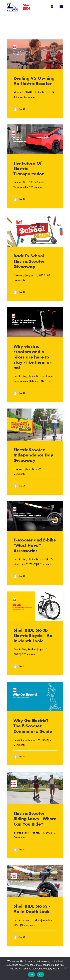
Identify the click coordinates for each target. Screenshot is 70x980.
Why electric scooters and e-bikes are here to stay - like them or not (32, 357)
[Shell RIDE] (21, 6)
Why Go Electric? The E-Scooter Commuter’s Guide (33, 726)
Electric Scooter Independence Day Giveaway (33, 455)
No (40, 975)
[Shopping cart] (50, 6)
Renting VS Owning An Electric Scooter (34, 81)
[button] (61, 6)
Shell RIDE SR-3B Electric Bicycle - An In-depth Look (33, 635)
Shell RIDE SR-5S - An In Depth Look (32, 909)
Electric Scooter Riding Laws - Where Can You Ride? (35, 819)
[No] (65, 968)
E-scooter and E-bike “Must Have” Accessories (35, 545)
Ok (31, 975)
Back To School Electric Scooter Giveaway (29, 261)
